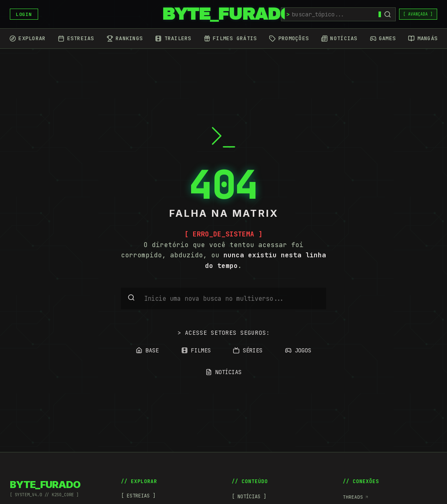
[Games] (383, 39)
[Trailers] (173, 39)
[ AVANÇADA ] (418, 14)
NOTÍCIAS (223, 372)
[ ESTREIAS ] (138, 496)
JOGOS (298, 350)
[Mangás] (423, 39)
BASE (147, 350)
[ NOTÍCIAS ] (249, 497)
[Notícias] (339, 39)
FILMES (196, 350)
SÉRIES (248, 350)
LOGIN (24, 14)
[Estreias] (76, 39)
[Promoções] (289, 39)
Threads (356, 497)
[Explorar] (27, 39)
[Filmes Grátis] (230, 39)
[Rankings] (125, 39)
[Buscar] (388, 14)
